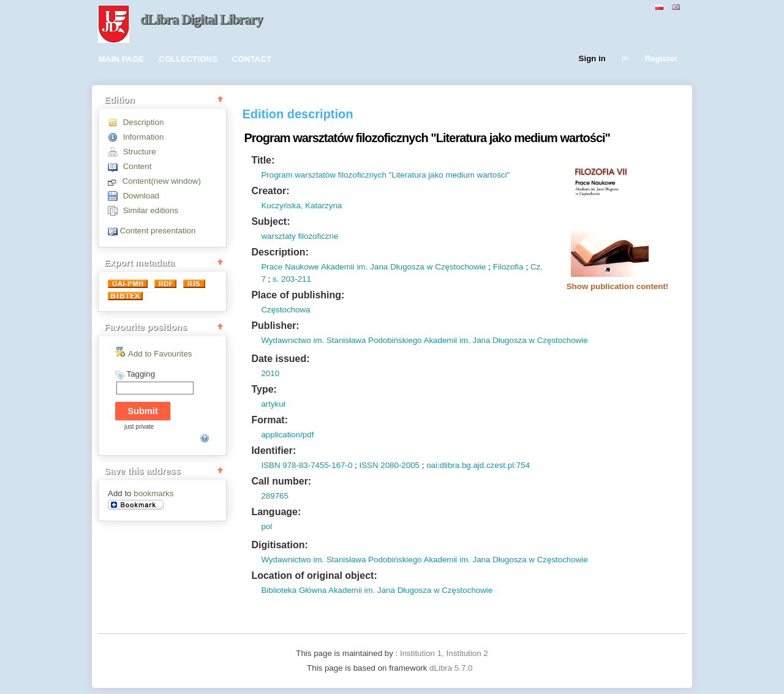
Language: (276, 512)
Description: (280, 252)
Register (661, 59)
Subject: (270, 221)
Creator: (270, 191)
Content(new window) (162, 181)
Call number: (281, 481)
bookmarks (153, 493)
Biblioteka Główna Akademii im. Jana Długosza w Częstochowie (377, 590)
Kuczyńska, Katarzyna (301, 206)
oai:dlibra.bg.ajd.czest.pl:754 (478, 465)
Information (144, 137)
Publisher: (275, 326)
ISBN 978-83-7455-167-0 (307, 465)
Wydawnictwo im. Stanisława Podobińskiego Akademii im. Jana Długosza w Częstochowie (424, 340)
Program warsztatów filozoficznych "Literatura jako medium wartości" (385, 175)
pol (266, 526)
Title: (263, 160)
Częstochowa (285, 310)
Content (138, 166)
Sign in (592, 59)
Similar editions (151, 210)
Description (144, 122)
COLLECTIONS (188, 59)
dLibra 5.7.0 (452, 668)
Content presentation (158, 231)
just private (139, 427)
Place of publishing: (298, 295)
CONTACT (252, 59)
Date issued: (280, 359)
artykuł (273, 404)
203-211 (295, 279)
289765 (274, 496)
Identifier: (273, 451)
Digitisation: (279, 545)
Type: (264, 389)
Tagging (141, 374)
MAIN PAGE (122, 59)
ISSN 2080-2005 (389, 465)
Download (141, 196)
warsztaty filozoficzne (300, 236)
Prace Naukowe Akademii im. (314, 267)
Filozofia (508, 267)
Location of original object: (314, 575)
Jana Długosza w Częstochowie (427, 267)
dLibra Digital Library (202, 19)
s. (276, 279)
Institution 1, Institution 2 (444, 653)
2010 (270, 373)
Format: (269, 420)
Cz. (537, 267)
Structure (140, 152)
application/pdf (287, 435)
